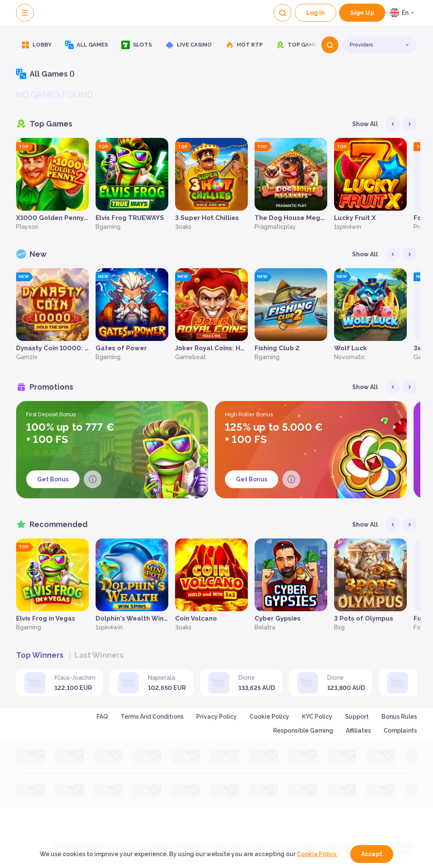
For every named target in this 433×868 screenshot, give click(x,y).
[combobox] (403, 13)
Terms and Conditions (152, 717)
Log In (315, 13)
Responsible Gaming (303, 731)
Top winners (40, 655)
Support (357, 717)
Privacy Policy (216, 717)
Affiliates (358, 731)
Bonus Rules (399, 717)
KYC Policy (317, 717)
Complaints (400, 731)
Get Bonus (53, 479)
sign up (362, 13)
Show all (365, 124)
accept (372, 854)
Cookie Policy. (317, 854)
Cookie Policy (269, 717)
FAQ (102, 717)
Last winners (99, 655)
